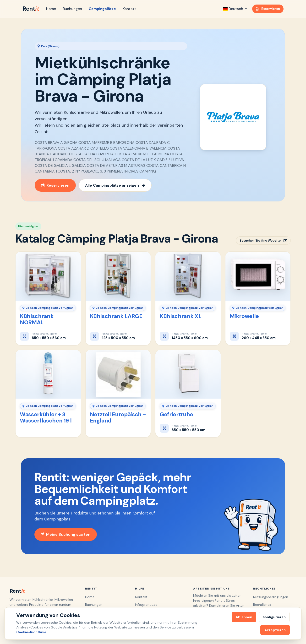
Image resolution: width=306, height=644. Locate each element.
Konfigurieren (274, 617)
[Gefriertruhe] (188, 374)
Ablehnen (244, 617)
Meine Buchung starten (66, 534)
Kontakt (129, 9)
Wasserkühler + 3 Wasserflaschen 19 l (46, 417)
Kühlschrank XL (180, 316)
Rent (31, 9)
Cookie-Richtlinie (31, 632)
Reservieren (268, 9)
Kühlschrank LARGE (116, 316)
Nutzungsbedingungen (271, 597)
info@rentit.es (146, 605)
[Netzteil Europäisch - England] (118, 374)
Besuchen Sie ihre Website (263, 241)
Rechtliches (262, 605)
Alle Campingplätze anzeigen (115, 185)
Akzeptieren (275, 630)
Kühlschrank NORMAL (37, 319)
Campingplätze (102, 9)
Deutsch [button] (233, 9)
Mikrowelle (244, 316)
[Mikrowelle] (258, 276)
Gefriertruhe (176, 414)
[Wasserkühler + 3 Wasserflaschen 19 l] (48, 374)
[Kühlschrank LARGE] (118, 276)
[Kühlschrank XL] (188, 276)
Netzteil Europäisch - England (118, 417)
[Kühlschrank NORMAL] (48, 276)
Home (51, 9)
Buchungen (72, 9)
